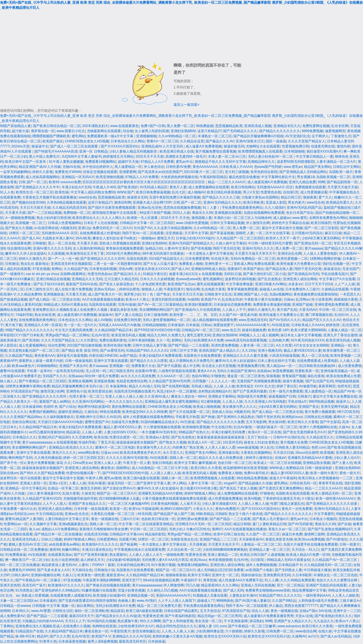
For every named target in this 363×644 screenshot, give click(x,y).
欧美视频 (327, 453)
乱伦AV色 (241, 560)
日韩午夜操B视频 (141, 340)
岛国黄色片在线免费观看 (202, 356)
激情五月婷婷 (90, 488)
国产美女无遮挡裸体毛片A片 (305, 432)
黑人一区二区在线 (62, 243)
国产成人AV (31, 238)
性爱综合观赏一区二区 (126, 437)
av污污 (313, 636)
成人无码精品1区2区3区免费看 (220, 570)
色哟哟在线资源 (104, 626)
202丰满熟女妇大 (95, 126)
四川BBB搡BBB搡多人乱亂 (119, 499)
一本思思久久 (350, 294)
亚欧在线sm (9, 473)
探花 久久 (64, 463)
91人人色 (7, 192)
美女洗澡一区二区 (208, 621)
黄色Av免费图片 (227, 509)
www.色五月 (231, 330)
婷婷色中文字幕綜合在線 (290, 223)
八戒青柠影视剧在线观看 (177, 371)
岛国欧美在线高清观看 (293, 493)
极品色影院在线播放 (244, 177)
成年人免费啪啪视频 (261, 565)
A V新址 (308, 499)
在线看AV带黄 (146, 371)
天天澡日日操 (283, 453)
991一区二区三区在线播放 (20, 565)
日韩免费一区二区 (280, 631)
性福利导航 (87, 442)
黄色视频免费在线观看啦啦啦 (316, 294)
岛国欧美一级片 (341, 172)
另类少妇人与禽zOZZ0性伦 (190, 529)
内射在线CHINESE (103, 356)
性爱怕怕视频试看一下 (83, 473)
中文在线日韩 (221, 427)
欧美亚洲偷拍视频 (110, 177)
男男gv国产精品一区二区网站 (68, 335)
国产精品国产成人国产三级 (174, 514)
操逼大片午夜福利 (283, 478)
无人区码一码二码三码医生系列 (109, 371)
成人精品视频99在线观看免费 (215, 320)
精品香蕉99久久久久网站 (220, 585)
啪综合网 (193, 289)
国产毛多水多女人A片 (54, 570)
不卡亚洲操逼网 (236, 621)
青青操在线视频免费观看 (124, 248)
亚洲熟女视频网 (80, 381)
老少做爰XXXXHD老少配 (199, 488)
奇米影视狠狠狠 (220, 560)
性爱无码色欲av (100, 274)
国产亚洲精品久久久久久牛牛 (37, 187)
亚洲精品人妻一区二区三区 (269, 550)
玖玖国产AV (143, 228)
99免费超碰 (205, 126)
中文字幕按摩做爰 (239, 284)
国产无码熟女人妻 (288, 570)
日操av (289, 299)
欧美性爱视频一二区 (292, 259)
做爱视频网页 (335, 131)
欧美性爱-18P (278, 330)
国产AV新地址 (337, 539)
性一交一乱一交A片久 (80, 325)
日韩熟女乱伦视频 (318, 417)
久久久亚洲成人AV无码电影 (265, 402)
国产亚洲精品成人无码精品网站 (303, 172)
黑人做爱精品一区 (128, 167)
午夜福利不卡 (191, 580)
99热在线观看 (110, 412)
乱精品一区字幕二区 (63, 488)
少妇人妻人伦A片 (347, 458)
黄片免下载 (14, 325)
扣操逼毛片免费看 (125, 422)
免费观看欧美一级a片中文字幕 (111, 136)
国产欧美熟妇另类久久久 (333, 616)
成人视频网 (270, 335)
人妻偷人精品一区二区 (345, 330)
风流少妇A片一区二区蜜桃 (176, 391)
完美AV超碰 (127, 305)
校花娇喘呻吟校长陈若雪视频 (245, 468)
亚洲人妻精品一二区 (223, 555)
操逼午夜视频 (293, 381)
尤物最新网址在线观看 (104, 131)
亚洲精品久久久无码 (87, 279)
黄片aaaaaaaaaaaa (37, 442)
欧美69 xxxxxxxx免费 (65, 182)
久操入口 (69, 575)
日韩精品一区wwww (15, 606)
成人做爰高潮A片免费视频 (267, 182)
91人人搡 (272, 580)
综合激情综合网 (19, 248)
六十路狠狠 (234, 631)
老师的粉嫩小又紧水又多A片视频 (177, 636)
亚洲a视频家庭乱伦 (73, 524)
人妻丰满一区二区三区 (257, 345)
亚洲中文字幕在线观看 (111, 361)
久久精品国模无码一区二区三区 (328, 565)
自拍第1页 (291, 192)
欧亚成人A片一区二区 (204, 442)
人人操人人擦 (92, 432)
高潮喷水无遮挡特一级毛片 (186, 157)
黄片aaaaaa (314, 248)
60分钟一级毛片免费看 (102, 376)
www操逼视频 (248, 447)
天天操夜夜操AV (251, 539)
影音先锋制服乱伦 (146, 631)
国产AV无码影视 (300, 524)
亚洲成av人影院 (158, 437)
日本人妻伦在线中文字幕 (276, 361)
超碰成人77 (206, 601)
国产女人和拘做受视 (178, 621)
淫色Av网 (126, 269)
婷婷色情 (333, 325)
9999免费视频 (312, 131)
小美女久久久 (203, 509)
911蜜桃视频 (211, 402)
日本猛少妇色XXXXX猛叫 (195, 238)
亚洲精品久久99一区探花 (43, 325)
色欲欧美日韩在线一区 (158, 519)
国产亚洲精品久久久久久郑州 (102, 259)
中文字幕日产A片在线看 (337, 279)
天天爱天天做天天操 (343, 187)
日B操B (221, 514)
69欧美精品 (205, 514)
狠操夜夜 (310, 197)
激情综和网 (123, 202)
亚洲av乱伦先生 (77, 514)
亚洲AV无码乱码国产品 (304, 208)
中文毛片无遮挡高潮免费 (74, 330)
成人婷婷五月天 (92, 560)
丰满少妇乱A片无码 (76, 187)
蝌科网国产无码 (20, 458)
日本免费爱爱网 (197, 259)
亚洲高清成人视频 (258, 126)
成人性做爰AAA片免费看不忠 (240, 580)
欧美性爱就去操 (100, 391)
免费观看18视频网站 (101, 162)
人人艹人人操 (345, 284)
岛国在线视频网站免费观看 (264, 213)
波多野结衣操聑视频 (240, 279)
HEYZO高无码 (348, 412)
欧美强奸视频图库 (198, 305)
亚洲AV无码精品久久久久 (222, 202)
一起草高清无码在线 (68, 371)
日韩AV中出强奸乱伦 (289, 437)
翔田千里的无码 (268, 417)
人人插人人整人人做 (253, 504)
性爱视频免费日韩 (296, 146)
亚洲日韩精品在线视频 (53, 279)
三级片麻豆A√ (350, 601)
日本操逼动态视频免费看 (232, 305)
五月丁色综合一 (259, 437)
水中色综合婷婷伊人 (98, 167)
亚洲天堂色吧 (10, 585)
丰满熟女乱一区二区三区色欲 (335, 575)
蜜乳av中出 (184, 162)
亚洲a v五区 (58, 483)
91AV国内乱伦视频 (101, 621)
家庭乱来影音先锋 (124, 310)
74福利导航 (24, 315)
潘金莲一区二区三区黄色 (246, 376)
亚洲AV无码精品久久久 (332, 509)
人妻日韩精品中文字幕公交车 (67, 519)
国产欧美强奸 (128, 187)
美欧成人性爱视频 (35, 596)
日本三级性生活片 (39, 289)
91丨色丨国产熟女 (156, 294)
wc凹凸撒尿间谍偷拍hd (47, 432)
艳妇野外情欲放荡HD (94, 407)
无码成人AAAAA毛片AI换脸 (119, 325)
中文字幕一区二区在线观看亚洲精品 (146, 524)
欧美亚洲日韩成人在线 (177, 151)
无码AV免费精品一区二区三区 (253, 259)
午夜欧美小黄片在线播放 (263, 299)
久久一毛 (163, 340)
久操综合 (91, 412)
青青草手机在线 (330, 483)
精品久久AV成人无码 (144, 386)
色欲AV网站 (201, 376)
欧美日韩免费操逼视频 (153, 192)
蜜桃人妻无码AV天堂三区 (28, 544)
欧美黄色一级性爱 (91, 575)
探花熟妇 (256, 621)
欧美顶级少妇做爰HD (109, 596)
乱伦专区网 (340, 126)
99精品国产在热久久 (194, 432)
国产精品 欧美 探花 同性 (80, 350)
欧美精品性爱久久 (340, 202)
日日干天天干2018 (319, 284)
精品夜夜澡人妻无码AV (59, 565)
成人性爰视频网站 (32, 345)
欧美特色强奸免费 (117, 345)
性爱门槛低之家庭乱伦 (287, 504)
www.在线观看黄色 (125, 126)
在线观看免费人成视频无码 (71, 596)
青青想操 (210, 580)
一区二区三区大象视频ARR (128, 504)
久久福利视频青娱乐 (58, 417)
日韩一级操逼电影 (79, 361)
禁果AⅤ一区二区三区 (162, 141)
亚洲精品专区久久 (287, 126)
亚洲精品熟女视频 (316, 463)
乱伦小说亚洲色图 (65, 560)
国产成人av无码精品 (336, 636)
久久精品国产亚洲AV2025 (42, 499)
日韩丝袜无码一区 (303, 483)
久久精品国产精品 (19, 356)
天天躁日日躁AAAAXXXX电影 (60, 422)
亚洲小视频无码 (270, 350)
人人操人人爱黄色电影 (320, 254)
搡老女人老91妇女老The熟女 (114, 238)
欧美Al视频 (253, 499)
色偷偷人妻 (126, 601)
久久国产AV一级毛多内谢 (238, 315)
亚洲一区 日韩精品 (93, 151)
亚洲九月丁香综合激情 (340, 335)
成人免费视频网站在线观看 (209, 187)
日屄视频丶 (201, 381)
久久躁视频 (56, 254)
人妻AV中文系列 (177, 248)
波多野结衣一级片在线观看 (20, 478)
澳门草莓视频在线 (319, 315)
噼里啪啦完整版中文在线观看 (115, 213)
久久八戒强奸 (275, 208)
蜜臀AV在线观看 (12, 371)
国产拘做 (208, 417)
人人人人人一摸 (223, 381)
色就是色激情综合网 (132, 381)
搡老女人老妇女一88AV (189, 396)
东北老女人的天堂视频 (219, 366)
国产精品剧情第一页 (342, 182)
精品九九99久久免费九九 (166, 335)
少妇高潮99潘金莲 (210, 631)
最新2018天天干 (82, 616)
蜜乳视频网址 (213, 279)
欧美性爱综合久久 (86, 218)
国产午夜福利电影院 (180, 616)
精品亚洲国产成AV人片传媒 (40, 167)
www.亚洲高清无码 (253, 320)
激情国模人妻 (202, 218)
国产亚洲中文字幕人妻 (153, 483)
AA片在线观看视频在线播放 (103, 299)
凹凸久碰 (193, 585)
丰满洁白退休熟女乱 (97, 550)
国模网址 (123, 468)
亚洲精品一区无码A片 (78, 177)
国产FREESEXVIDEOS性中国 (157, 330)
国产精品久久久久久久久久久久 (288, 514)
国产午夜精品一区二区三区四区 (43, 381)
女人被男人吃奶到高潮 (152, 131)
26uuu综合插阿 (307, 453)
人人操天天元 (190, 504)
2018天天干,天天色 (175, 218)
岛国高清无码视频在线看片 (134, 391)
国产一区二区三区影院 (321, 228)
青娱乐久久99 (202, 213)
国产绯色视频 (201, 248)
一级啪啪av (147, 238)
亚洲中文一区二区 (225, 575)
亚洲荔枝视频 (104, 381)
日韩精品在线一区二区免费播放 (24, 550)
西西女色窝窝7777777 (301, 606)
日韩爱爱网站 (107, 539)
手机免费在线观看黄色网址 (242, 208)
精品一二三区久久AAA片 (227, 182)
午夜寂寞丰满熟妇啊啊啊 (101, 580)
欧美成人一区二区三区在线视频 (277, 463)
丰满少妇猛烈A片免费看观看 (160, 356)
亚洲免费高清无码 (277, 575)
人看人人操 (77, 483)
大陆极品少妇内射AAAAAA (43, 621)
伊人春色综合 (154, 167)
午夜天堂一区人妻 (137, 463)
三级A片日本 (130, 519)
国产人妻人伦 (342, 463)
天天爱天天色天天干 (223, 544)
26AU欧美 (83, 238)
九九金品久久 (324, 621)
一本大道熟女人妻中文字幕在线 (209, 254)
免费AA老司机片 (256, 473)
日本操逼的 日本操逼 (183, 325)
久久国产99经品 (284, 601)
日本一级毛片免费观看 (286, 391)
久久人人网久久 (113, 218)
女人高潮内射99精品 (88, 248)
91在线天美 (220, 259)
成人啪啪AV (196, 192)
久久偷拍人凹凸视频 (162, 590)
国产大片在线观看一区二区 (189, 412)
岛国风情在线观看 (102, 305)
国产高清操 (31, 340)
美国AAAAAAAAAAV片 (173, 596)
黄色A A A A (206, 371)
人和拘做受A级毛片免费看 (318, 601)
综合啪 (128, 131)
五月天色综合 (210, 611)
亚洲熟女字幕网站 (222, 396)
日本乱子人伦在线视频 (101, 223)
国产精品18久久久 (127, 274)
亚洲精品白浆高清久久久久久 (71, 447)
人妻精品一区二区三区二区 (261, 544)
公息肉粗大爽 (279, 340)
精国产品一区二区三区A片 (117, 493)
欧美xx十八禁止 (138, 299)
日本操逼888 (32, 407)
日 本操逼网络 (116, 386)
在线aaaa (76, 376)
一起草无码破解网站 (15, 172)
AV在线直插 (280, 325)
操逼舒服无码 (234, 146)
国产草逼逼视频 (222, 233)
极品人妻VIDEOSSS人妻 (302, 350)
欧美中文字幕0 (186, 463)
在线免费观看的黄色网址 (37, 320)
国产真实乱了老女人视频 (238, 488)
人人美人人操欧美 (345, 596)
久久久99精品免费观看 (297, 580)
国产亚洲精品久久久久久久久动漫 (332, 504)
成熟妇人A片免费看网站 (60, 529)
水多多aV (295, 284)
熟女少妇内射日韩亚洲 (54, 218)
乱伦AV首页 (101, 335)
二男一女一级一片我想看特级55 (117, 264)
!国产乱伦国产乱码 (319, 381)
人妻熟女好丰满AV (243, 596)
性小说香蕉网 (322, 299)
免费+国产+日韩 (153, 126)
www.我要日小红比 (71, 131)
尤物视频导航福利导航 (80, 499)
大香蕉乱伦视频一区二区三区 (113, 514)
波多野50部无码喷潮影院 (296, 162)
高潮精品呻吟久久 (261, 162)
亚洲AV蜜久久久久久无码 (52, 248)
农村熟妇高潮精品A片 (215, 391)
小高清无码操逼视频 (284, 356)
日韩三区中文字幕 (183, 350)
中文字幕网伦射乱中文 (278, 177)
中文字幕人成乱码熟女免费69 (93, 192)
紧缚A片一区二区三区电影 (115, 447)
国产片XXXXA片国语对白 (120, 146)
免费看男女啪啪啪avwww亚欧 (268, 590)
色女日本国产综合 (300, 213)
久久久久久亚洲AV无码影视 (127, 458)
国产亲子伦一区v (13, 463)
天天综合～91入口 (305, 550)
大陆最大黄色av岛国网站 (260, 197)
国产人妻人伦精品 (128, 315)
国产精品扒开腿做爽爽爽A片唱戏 (258, 136)
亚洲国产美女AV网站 (201, 453)
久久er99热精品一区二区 (177, 136)
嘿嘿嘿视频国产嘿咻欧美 (51, 136)
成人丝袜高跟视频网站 (43, 177)
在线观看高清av (60, 555)
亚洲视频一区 (119, 366)
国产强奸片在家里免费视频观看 (112, 208)
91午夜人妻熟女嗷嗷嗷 (66, 162)
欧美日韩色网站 (243, 187)
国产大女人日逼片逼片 (160, 264)
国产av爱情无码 (112, 350)
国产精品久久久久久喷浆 (149, 361)
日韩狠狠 (39, 243)
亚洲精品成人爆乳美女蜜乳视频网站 (172, 402)
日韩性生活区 (63, 611)
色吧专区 (344, 386)
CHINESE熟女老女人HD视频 (87, 141)
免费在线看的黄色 (113, 340)
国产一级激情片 (12, 274)
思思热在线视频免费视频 (182, 208)
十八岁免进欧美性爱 (150, 284)
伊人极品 (276, 606)
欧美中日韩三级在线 (229, 534)
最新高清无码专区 (132, 641)
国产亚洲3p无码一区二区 (313, 243)
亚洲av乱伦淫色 (150, 208)
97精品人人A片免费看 (157, 162)
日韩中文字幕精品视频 (227, 223)
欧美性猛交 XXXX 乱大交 (256, 386)
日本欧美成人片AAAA (236, 167)
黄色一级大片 (350, 473)
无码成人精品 (201, 386)
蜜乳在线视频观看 (210, 284)
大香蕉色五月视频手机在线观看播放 (49, 197)
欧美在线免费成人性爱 (343, 376)
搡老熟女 (107, 468)
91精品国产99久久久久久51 (147, 350)
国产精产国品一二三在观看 (189, 345)
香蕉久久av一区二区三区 (287, 529)
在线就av (264, 371)
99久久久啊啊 (150, 621)
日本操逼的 (48, 601)
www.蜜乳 (300, 218)
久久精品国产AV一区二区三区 (335, 560)
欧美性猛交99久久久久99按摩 (145, 412)
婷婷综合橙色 (129, 289)
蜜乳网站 (79, 136)
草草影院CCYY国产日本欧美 (22, 335)
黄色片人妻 (178, 187)
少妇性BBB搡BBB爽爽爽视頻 (225, 550)
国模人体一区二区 (183, 458)
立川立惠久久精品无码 (121, 279)
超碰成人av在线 (272, 289)
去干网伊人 (320, 136)
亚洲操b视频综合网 (46, 575)
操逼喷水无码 (137, 197)
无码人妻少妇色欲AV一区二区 (271, 157)
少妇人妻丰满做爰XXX (44, 493)
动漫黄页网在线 (323, 146)
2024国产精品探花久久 (166, 259)
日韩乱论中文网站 (347, 167)
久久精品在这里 (192, 141)
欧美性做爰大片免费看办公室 (299, 264)
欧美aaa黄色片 (23, 366)
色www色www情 (188, 279)
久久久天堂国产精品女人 (307, 141)
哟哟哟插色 (225, 601)
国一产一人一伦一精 (63, 259)
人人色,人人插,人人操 (178, 631)
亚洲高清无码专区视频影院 (71, 264)
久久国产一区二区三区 (263, 534)
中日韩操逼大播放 (317, 570)
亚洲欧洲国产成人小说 (250, 294)
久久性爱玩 (89, 340)
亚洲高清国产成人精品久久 (219, 350)
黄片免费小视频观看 (320, 412)
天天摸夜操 (198, 544)
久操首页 (88, 493)
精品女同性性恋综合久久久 (176, 626)
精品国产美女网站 (318, 167)
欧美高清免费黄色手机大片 (140, 453)
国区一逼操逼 (276, 141)
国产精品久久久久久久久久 (280, 131)
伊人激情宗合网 (258, 223)
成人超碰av (282, 218)
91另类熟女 (24, 590)
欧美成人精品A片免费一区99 (308, 555)
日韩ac (206, 325)
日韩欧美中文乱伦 (218, 294)
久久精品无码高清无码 (69, 208)
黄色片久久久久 (64, 453)
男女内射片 (296, 202)
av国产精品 (128, 356)
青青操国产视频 (294, 376)
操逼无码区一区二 (121, 483)
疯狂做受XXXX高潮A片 (324, 151)
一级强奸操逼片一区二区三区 (275, 427)
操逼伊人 (343, 402)
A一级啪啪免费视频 (20, 218)
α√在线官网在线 (47, 228)
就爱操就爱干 (223, 325)
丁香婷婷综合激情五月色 (281, 499)
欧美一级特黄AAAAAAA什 (335, 499)
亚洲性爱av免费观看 (192, 519)
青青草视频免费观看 (242, 289)
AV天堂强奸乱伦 (298, 136)
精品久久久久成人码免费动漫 (221, 458)
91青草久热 (48, 641)
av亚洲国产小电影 (259, 570)
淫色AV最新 (97, 483)
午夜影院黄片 (174, 289)
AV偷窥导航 (308, 386)
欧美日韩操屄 (321, 223)
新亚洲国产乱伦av (181, 284)
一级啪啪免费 (173, 555)
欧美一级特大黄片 (324, 473)
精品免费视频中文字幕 (309, 590)
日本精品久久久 (24, 437)
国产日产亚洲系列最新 (250, 391)
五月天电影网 (256, 422)
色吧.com (318, 447)
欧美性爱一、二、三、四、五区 (193, 315)
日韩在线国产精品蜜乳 (181, 611)
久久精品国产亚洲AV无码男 (169, 381)
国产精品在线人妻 (279, 269)
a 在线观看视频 (210, 274)
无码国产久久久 (54, 376)
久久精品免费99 (29, 294)
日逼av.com (109, 453)
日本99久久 (21, 611)
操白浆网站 (85, 606)
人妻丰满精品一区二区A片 (336, 162)
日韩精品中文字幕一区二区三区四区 (147, 223)
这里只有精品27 (209, 131)
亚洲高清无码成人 (26, 539)
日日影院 (258, 560)
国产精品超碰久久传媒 (255, 483)
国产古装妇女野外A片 (119, 488)
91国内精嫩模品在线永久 (159, 422)
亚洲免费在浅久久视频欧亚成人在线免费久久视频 (70, 310)
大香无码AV (308, 310)
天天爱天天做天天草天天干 (255, 254)
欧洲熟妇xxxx (292, 417)
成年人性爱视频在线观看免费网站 (148, 417)
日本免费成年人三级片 (302, 289)
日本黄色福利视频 (103, 269)
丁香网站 (7, 626)
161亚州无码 (233, 442)
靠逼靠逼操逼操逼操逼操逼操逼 (221, 437)
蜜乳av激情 (113, 478)
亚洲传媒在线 (229, 453)
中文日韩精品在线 (49, 514)
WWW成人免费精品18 (286, 468)
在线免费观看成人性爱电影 (100, 233)
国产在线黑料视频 (176, 386)
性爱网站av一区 (16, 524)
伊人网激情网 (174, 585)
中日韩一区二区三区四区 (149, 529)
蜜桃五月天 (166, 238)
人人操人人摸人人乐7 (145, 555)
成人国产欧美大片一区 (105, 294)
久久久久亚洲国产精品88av (21, 417)
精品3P (42, 636)
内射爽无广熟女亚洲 (188, 447)
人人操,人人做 (224, 386)
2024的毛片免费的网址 (123, 254)
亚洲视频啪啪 (146, 136)
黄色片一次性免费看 (297, 509)
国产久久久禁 (60, 636)
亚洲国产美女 (309, 407)
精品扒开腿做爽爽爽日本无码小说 (78, 386)
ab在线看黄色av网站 (64, 544)
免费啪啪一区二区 (77, 213)
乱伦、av (13, 596)
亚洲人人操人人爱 (107, 463)
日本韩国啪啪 (294, 151)
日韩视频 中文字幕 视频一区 (53, 606)
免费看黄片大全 (143, 366)
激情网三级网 (314, 534)
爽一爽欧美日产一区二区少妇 (27, 560)
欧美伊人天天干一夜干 (283, 238)
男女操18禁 (277, 422)
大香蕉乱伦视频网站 (256, 453)
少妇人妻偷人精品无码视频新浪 (133, 151)
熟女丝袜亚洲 (45, 315)
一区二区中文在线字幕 (273, 233)
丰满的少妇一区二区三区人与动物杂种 (242, 218)
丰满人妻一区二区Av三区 (227, 157)
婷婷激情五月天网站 (118, 157)
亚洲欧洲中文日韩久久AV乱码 (98, 417)
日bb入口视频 (51, 539)
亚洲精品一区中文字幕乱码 (26, 488)
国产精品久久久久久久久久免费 (220, 422)
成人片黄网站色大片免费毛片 (191, 361)
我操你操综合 (251, 575)
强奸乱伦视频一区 (336, 264)
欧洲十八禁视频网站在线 (318, 427)
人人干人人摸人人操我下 (177, 601)
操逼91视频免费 (254, 330)
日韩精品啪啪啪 (154, 325)
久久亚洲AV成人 (157, 396)
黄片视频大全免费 (294, 442)
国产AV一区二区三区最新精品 (160, 305)
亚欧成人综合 (222, 412)
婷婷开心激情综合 (259, 458)
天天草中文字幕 (196, 233)
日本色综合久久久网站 (128, 141)
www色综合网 (306, 631)
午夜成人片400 (104, 187)
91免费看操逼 (15, 555)
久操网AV (299, 636)
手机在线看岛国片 (335, 274)
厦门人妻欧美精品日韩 (269, 524)
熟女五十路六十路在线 (246, 514)
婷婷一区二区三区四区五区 (84, 458)
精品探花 (73, 432)
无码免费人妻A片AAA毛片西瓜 (165, 560)
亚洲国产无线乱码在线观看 (326, 585)
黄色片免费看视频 (41, 463)
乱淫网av (303, 299)
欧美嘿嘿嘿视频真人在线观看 (260, 151)
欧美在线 (101, 437)
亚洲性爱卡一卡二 (218, 264)
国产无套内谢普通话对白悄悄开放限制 (87, 601)
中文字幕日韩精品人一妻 (315, 157)
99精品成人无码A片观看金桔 (65, 305)
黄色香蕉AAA (45, 356)
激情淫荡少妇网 (52, 391)
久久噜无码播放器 (48, 458)
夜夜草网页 (327, 386)
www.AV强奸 (147, 601)
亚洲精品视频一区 (141, 596)
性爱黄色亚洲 (196, 555)
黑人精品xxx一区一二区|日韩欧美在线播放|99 (301, 366)
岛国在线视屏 (137, 259)
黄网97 (217, 529)
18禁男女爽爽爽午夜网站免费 (27, 386)
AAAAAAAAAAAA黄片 (253, 325)
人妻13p (354, 585)
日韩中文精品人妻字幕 (149, 345)
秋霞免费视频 (283, 371)
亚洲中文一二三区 (347, 611)
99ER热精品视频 (321, 402)
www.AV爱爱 (41, 611)
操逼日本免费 (292, 534)
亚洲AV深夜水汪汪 (250, 141)
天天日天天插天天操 (35, 208)
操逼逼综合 (332, 269)
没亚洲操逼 (174, 233)
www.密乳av (293, 167)
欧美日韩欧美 (254, 202)
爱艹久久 (325, 197)
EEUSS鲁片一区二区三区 (203, 172)
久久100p (249, 350)
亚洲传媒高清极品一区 (337, 371)
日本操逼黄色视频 (72, 641)
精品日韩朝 (242, 524)
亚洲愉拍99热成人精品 (208, 269)
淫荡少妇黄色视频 (131, 590)
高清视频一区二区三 (31, 223)
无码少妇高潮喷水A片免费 (204, 340)
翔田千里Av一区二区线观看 (143, 233)
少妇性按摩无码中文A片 (136, 626)
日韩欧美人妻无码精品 (292, 447)
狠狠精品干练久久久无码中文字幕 (220, 162)
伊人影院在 (9, 345)
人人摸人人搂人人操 (165, 473)
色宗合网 (7, 590)
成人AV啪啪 (103, 320)
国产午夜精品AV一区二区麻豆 (38, 580)
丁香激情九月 (341, 136)
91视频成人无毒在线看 (210, 596)
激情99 (55, 550)
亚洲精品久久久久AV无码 (131, 636)
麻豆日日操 (333, 233)
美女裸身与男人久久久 (239, 407)
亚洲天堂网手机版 (334, 407)
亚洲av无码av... (105, 289)
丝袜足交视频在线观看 (100, 172)
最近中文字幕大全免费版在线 (335, 396)
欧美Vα (134, 509)
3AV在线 (325, 611)
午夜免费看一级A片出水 (18, 509)
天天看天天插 (15, 213)
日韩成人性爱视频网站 (65, 223)
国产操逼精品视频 (14, 299)
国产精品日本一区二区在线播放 (58, 534)
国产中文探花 (330, 422)
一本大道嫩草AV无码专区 (158, 432)
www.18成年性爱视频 (192, 223)
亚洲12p (84, 228)
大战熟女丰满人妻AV (58, 238)
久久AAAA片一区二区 (173, 376)
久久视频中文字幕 (43, 524)
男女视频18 (306, 177)
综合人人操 (260, 611)
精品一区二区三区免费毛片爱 (159, 606)
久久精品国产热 (76, 269)
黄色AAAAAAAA (205, 167)
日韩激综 (12, 264)
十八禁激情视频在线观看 (162, 427)
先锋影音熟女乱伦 (184, 539)
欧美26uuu (198, 560)
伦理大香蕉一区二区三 (86, 396)
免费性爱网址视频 (316, 126)
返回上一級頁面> (186, 105)
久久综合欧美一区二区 (184, 550)
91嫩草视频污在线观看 (99, 590)
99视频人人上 (249, 335)
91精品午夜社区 (155, 274)
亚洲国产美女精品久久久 (87, 504)
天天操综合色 (82, 570)
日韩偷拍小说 (104, 570)
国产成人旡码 (233, 590)
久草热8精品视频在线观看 (67, 202)
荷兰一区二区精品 (290, 585)
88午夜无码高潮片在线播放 (163, 254)
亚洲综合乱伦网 (290, 254)
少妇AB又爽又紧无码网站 (321, 238)
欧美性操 (62, 192)
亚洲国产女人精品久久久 (293, 621)
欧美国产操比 (53, 141)
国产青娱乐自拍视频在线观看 (108, 585)
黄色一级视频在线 (105, 519)
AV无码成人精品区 (154, 187)
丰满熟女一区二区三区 (215, 136)
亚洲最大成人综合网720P (152, 202)
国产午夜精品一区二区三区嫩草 (252, 626)
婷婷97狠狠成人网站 (200, 493)
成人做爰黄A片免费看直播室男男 (269, 616)
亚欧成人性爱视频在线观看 (120, 243)
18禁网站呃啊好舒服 (325, 259)
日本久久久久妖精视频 (157, 279)
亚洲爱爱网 (128, 172)
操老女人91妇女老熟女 (261, 442)
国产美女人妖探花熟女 (116, 284)
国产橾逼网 (128, 544)
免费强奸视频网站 (43, 412)
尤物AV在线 (71, 167)
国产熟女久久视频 (19, 228)
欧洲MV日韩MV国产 (176, 509)
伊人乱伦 (267, 447)
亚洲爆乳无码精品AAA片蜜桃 (310, 458)
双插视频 (273, 376)
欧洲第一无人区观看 (143, 218)
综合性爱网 (56, 345)
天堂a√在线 (304, 616)
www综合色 (87, 197)
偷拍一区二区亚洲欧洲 (92, 611)
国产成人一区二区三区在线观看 (74, 146)
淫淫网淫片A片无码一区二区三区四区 (203, 524)
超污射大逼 (20, 131)
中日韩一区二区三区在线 (337, 310)
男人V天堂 (251, 192)
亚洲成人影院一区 (33, 483)
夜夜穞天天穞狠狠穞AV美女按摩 (104, 529)
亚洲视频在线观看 (228, 213)
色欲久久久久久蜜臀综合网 (337, 580)
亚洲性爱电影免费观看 (332, 305)
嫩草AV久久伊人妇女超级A (25, 254)
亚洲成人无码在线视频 (258, 585)
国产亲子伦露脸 (169, 366)
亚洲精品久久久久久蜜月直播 (245, 356)
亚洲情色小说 (76, 391)
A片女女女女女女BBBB (311, 345)
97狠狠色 (218, 376)
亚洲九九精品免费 (302, 182)
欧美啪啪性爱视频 (196, 427)
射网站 (57, 269)
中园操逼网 (150, 509)
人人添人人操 (232, 402)
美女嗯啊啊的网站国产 (156, 310)
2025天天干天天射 (150, 157)
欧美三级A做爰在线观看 (142, 478)
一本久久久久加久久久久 (124, 402)
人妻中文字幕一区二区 (205, 483)
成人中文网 (191, 366)
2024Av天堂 (20, 146)
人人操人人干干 (234, 310)
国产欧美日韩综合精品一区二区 (57, 126)
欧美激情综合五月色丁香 (85, 254)
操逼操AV (106, 315)
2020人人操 (181, 213)
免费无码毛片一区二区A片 (112, 228)
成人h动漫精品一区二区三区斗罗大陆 (160, 468)
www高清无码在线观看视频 (246, 340)
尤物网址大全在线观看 (263, 146)
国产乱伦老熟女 (269, 279)
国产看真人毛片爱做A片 (271, 519)
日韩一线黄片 (350, 544)
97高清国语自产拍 (25, 391)
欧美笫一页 (118, 509)
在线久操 (325, 631)
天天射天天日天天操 (187, 294)
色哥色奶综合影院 (264, 172)
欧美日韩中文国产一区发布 (26, 162)
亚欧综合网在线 (24, 422)
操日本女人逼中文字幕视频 (301, 335)
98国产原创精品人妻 (15, 126)
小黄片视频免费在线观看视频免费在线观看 (174, 499)
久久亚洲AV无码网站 (88, 402)
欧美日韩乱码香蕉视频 (224, 192)
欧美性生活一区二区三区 (35, 192)
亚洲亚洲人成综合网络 (300, 279)
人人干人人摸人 (54, 504)
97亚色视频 (41, 269)
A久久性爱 (284, 345)
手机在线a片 (297, 402)
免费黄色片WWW (68, 172)
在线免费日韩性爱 (127, 320)
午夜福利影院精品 (213, 177)
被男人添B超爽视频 (102, 641)
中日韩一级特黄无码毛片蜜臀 (270, 243)
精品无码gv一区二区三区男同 (220, 616)
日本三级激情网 (156, 315)
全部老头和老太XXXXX (152, 269)
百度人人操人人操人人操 (124, 396)
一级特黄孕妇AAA (316, 596)
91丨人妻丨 (211, 208)
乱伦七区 (179, 192)
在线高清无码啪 (96, 534)
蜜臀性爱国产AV (97, 422)
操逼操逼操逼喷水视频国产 (137, 442)
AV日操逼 (187, 422)
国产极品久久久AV (220, 141)
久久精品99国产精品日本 (113, 330)
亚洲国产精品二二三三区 (218, 539)
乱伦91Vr (341, 315)
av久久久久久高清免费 (138, 376)
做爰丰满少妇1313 (183, 274)
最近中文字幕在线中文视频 (282, 228)
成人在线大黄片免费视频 (73, 289)
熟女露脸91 (118, 555)
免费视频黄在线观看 (310, 187)
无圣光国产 (351, 269)
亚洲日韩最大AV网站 (271, 284)
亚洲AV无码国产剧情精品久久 (191, 243)
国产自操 (344, 524)
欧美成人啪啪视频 (207, 407)
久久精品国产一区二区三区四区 (240, 238)
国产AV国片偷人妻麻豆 (253, 601)
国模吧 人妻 (245, 233)
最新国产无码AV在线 (82, 284)
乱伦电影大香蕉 (213, 289)
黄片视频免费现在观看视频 (216, 151)
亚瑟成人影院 (276, 202)
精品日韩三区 (291, 197)
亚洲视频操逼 (54, 294)
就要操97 (234, 269)
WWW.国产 (126, 192)
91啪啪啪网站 (47, 366)
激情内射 (343, 146)
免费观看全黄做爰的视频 (272, 305)
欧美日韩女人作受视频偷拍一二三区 (326, 478)
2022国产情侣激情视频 (84, 345)
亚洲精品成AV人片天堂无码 (162, 146)
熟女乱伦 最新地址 (35, 264)
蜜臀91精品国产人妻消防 (24, 519)
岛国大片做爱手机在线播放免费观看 (311, 544)
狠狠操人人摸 (152, 289)
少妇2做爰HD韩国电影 (123, 560)
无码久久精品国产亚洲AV (236, 371)
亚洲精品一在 (341, 345)
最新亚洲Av (115, 575)
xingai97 (230, 483)
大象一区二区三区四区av (19, 601)
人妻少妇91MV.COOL (120, 432)
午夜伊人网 (94, 478)
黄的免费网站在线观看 (129, 407)
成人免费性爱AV (12, 616)
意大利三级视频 (237, 172)
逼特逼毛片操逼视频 (72, 356)
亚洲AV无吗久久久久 (258, 248)
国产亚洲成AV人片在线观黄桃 (198, 310)
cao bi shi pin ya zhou (42, 274)
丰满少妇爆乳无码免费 (229, 432)
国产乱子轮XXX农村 (49, 284)
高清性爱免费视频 (225, 345)
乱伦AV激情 (243, 427)
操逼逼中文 (40, 146)
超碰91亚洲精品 (70, 412)
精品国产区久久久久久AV (321, 320)
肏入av (34, 529)
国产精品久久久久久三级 (221, 197)
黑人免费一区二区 (180, 126)
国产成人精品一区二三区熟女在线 (54, 299)
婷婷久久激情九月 (32, 259)
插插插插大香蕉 (346, 299)
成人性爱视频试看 (314, 192)
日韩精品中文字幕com (126, 534)
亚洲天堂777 (132, 580)
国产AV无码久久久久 (285, 320)
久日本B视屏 (302, 575)
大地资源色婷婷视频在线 (179, 177)
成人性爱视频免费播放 (225, 499)
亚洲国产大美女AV (73, 366)
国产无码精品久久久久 (240, 131)
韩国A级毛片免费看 (252, 396)
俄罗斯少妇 (132, 294)
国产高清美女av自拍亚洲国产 (160, 172)
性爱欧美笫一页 (307, 371)
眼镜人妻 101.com (212, 626)
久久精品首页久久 (320, 437)
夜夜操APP (9, 361)
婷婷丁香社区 (287, 386)
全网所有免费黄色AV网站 (328, 218)
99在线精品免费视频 (252, 478)
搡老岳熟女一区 (96, 631)
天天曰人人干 (75, 621)
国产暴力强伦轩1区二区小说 (264, 274)
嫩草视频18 (207, 463)
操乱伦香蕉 (316, 376)
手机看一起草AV (39, 371)
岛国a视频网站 (281, 294)
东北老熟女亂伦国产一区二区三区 (34, 350)
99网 (321, 182)
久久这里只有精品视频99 (173, 228)
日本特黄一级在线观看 (91, 509)
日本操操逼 (157, 641)
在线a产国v (308, 611)
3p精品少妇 (154, 248)
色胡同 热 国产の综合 (60, 407)
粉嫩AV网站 (71, 550)
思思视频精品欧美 (229, 126)
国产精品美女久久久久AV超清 (118, 616)
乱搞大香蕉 (71, 493)
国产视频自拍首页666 (28, 202)
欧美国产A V (211, 299)
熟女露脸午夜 (128, 621)
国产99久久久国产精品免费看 (42, 473)
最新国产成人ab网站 (55, 402)
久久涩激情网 (82, 437)
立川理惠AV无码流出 (307, 233)
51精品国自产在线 (29, 631)
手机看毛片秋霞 (187, 417)
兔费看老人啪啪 (191, 264)
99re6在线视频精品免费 (161, 580)
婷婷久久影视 (43, 172)
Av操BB (193, 299)
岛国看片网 (127, 539)
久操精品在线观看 (335, 289)
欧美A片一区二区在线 (265, 432)
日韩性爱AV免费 (178, 167)
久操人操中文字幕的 (231, 243)
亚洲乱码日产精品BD (54, 437)
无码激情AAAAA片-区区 (275, 187)
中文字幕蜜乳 (324, 514)
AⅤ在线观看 (159, 458)
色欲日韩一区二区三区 (235, 463)
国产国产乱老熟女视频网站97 (330, 529)
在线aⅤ (280, 458)
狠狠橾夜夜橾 (176, 575)
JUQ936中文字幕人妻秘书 (81, 157)
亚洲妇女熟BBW (183, 131)
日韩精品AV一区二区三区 (201, 330)
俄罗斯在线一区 (43, 131)
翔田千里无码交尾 (227, 248)
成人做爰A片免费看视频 (204, 146)
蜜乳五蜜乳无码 (199, 335)
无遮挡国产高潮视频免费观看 (259, 381)
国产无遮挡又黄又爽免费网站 (281, 488)
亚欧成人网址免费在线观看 (254, 264)
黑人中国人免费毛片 (44, 157)
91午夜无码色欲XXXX (307, 340)
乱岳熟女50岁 (232, 299)
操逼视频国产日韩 (282, 396)
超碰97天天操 (128, 162)
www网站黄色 (88, 453)
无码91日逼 (232, 274)
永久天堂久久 (173, 453)
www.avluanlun (289, 626)
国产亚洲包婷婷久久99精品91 (57, 590)
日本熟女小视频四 (323, 519)
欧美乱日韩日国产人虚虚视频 (262, 555)
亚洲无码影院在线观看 (168, 299)
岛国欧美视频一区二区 (333, 177)
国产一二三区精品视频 (45, 213)
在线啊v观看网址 (73, 274)
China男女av (83, 463)
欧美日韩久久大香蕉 (303, 422)
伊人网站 (179, 483)
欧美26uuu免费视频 (309, 539)
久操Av (344, 427)
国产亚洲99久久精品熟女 (236, 417)
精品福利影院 (155, 534)
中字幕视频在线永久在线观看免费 (140, 550)
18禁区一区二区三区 (24, 233)
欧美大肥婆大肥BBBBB (308, 330)
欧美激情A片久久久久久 (100, 544)
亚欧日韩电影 (162, 463)
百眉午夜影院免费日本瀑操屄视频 (175, 197)
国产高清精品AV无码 (303, 274)
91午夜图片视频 (163, 565)
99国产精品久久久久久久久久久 (29, 330)
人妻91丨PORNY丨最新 (96, 565)
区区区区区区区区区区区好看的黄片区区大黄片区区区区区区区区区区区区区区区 (144, 182)
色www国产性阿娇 (268, 167)
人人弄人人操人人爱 (220, 447)
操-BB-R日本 (25, 636)
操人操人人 (9, 381)
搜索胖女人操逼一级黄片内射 (41, 361)
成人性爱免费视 (350, 366)
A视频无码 (68, 228)
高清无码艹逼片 (34, 585)
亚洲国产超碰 (302, 305)
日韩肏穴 (304, 396)
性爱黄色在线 (271, 192)
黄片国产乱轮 (287, 310)
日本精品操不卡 (290, 565)
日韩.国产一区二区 (33, 182)
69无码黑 (144, 514)
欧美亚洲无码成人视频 (128, 335)
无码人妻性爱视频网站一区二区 (166, 320)
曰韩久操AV (20, 575)
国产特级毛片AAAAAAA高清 (56, 151)
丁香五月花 (106, 442)
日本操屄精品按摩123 (133, 565)
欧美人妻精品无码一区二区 (332, 493)
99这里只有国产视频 (155, 213)
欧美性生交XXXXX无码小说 (225, 636)
